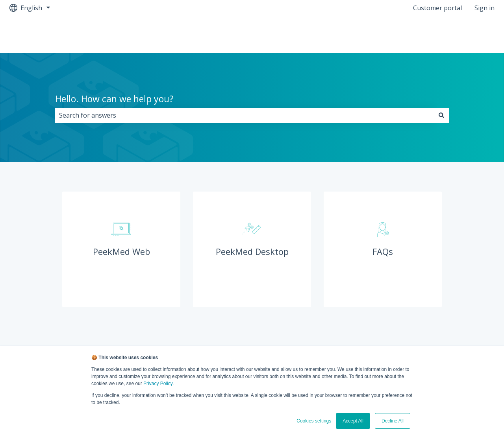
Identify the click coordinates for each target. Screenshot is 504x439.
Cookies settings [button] (314, 421)
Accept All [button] (353, 421)
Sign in (485, 8)
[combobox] (245, 115)
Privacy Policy (158, 384)
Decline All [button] (393, 421)
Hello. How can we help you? (114, 99)
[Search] (441, 115)
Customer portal (437, 8)
